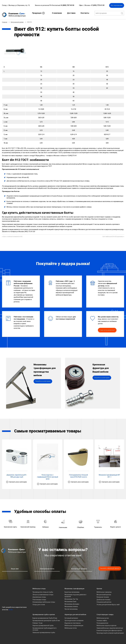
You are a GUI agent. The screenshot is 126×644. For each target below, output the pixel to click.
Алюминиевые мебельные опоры (44, 600)
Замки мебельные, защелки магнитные (110, 626)
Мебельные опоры (39, 587)
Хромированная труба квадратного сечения (45, 627)
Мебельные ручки (103, 616)
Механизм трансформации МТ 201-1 (109, 474)
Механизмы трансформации (74, 587)
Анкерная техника (103, 595)
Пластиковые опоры (39, 598)
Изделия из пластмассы (73, 621)
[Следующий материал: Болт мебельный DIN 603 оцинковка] (113, 235)
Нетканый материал (71, 616)
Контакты (85, 13)
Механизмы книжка (71, 605)
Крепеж (99, 587)
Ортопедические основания (74, 619)
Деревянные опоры (39, 595)
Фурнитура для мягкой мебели (75, 613)
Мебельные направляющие (74, 624)
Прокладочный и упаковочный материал (110, 631)
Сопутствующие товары (105, 613)
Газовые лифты (102, 619)
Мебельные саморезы (104, 590)
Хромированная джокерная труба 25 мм (46, 619)
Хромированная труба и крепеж (44, 613)
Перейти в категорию (43, 386)
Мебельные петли (71, 626)
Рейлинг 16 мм (37, 621)
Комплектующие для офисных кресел (109, 629)
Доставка (71, 13)
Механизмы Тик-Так (71, 597)
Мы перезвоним (117, 5)
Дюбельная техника (103, 598)
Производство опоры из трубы (43, 590)
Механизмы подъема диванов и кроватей (75, 594)
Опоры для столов (39, 603)
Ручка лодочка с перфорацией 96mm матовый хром (48, 475)
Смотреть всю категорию (18, 480)
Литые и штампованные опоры (43, 593)
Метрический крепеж (104, 593)
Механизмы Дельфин (72, 602)
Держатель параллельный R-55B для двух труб (17, 474)
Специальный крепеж (104, 600)
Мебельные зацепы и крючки (106, 624)
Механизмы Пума (70, 600)
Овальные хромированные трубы (44, 631)
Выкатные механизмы (72, 590)
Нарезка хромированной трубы (43, 624)
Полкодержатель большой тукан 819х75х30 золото (78, 474)
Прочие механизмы (71, 607)
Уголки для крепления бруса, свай (108, 603)
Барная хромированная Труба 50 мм (45, 616)
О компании (57, 13)
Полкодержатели (102, 621)
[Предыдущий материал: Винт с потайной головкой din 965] (12, 235)
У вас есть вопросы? (107, 328)
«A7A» (11, 608)
